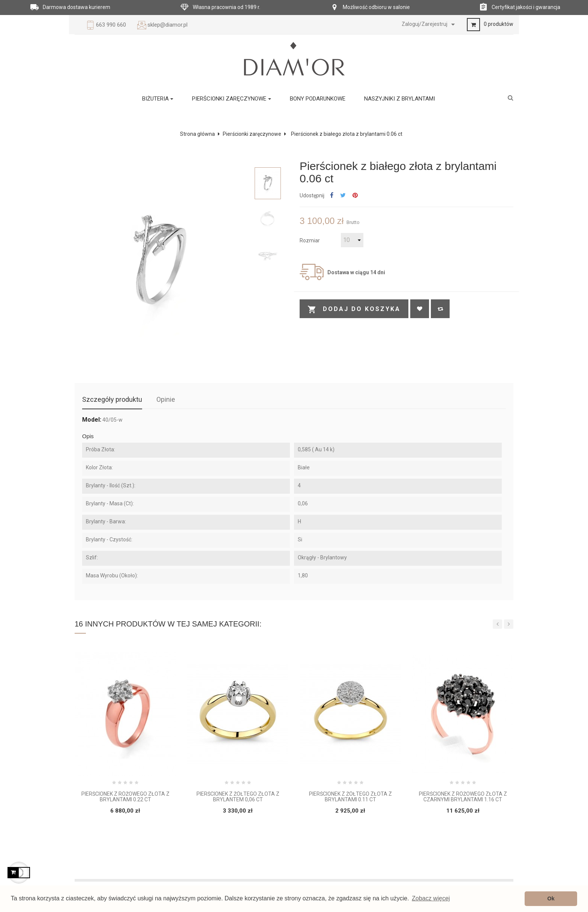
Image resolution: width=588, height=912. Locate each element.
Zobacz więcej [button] (431, 898)
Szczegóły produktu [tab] (112, 399)
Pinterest (355, 196)
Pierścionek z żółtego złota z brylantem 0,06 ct (238, 797)
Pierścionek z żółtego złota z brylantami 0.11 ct (350, 797)
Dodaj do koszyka (354, 310)
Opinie (166, 399)
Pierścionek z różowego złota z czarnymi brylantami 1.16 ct (463, 797)
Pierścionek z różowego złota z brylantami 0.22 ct (125, 797)
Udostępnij (332, 196)
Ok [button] (551, 898)
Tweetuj (343, 196)
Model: (92, 420)
